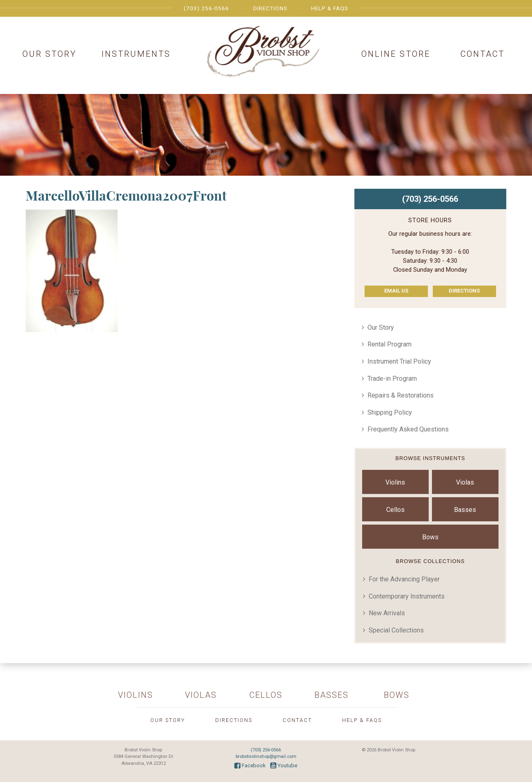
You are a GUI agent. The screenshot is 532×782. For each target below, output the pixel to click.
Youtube (284, 765)
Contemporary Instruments (407, 596)
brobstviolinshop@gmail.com (266, 756)
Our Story (49, 54)
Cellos (395, 510)
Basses (465, 510)
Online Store (396, 54)
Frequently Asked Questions (408, 429)
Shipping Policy (390, 412)
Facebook (250, 765)
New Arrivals (387, 613)
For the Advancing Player (404, 579)
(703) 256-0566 (206, 8)
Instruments (136, 54)
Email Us (396, 291)
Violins (395, 482)
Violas (465, 482)
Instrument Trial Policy (399, 361)
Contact (483, 54)
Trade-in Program (392, 379)
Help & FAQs (330, 8)
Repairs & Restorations (401, 395)
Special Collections (396, 630)
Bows (430, 537)
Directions (270, 8)
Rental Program (390, 344)
